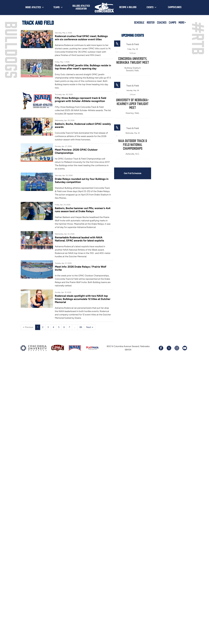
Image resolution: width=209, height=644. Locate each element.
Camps (172, 22)
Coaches (162, 22)
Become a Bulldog (128, 7)
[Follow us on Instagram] (177, 348)
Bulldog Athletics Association (81, 7)
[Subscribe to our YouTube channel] (185, 348)
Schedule (139, 22)
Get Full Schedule (133, 173)
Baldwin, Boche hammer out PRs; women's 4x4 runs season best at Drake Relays (83, 210)
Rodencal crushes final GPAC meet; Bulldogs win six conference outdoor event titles (81, 38)
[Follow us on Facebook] (161, 348)
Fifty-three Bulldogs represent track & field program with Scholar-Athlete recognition (81, 99)
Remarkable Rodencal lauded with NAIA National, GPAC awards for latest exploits (79, 239)
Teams (56, 7)
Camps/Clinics (175, 7)
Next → (90, 327)
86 (81, 327)
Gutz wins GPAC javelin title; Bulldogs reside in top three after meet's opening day (83, 67)
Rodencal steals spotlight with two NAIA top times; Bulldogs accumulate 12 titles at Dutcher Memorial (83, 299)
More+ (182, 22)
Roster (151, 22)
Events (150, 7)
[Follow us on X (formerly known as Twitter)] (169, 348)
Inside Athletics (33, 7)
